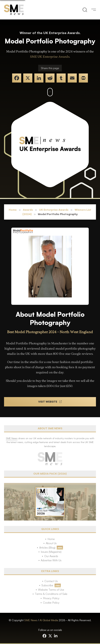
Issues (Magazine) (51, 552)
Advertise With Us (51, 560)
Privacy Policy (51, 598)
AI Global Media (49, 620)
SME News (31, 620)
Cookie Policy (51, 603)
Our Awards (51, 556)
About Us (51, 543)
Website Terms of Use (51, 590)
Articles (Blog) (47, 548)
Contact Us (51, 581)
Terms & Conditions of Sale (51, 594)
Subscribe (47, 585)
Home (13, 210)
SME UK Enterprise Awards (50, 57)
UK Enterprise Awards (54, 210)
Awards (28, 210)
